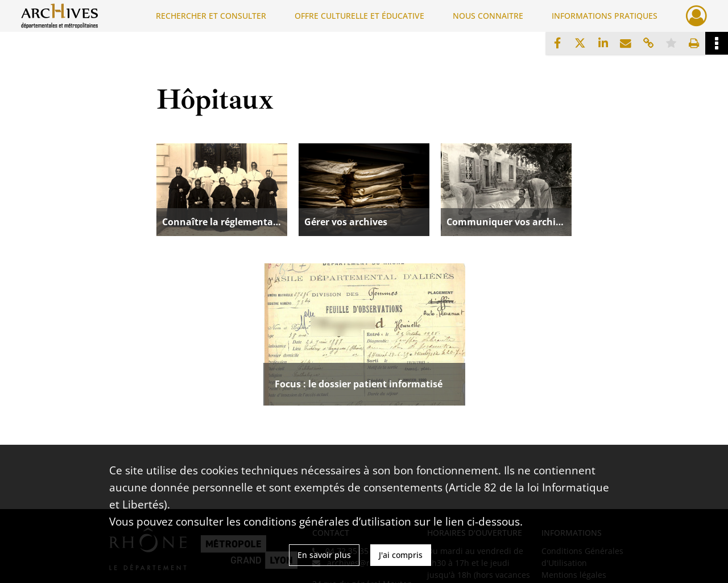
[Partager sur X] (580, 43)
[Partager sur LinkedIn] (603, 43)
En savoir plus (324, 555)
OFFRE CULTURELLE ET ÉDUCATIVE (359, 16)
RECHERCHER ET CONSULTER (211, 16)
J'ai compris (401, 555)
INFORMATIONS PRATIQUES (605, 16)
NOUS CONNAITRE (488, 16)
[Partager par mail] (626, 43)
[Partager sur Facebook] (557, 43)
